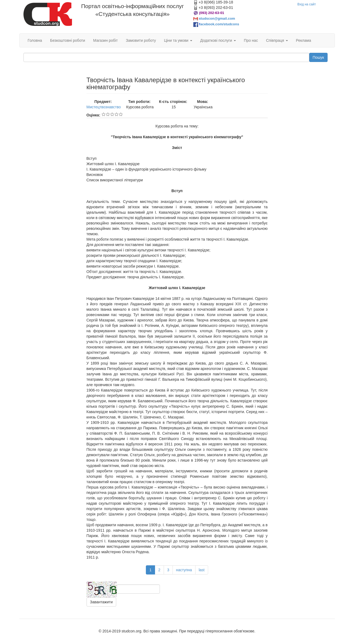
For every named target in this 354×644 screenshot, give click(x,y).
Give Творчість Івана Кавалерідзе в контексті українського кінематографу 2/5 (108, 114)
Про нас (251, 40)
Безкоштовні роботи (68, 40)
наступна (184, 570)
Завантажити (102, 602)
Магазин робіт (106, 40)
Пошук (318, 57)
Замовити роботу (141, 40)
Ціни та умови (178, 40)
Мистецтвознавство (104, 107)
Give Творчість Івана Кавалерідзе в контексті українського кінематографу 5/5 (121, 114)
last (202, 570)
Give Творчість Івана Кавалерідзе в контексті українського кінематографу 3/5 (112, 114)
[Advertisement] (51, 157)
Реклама (304, 40)
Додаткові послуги (218, 40)
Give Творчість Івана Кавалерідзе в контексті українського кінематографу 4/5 (116, 114)
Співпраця (277, 40)
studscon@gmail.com (217, 18)
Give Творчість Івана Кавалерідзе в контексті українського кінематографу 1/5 (104, 114)
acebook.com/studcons (219, 24)
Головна (35, 40)
